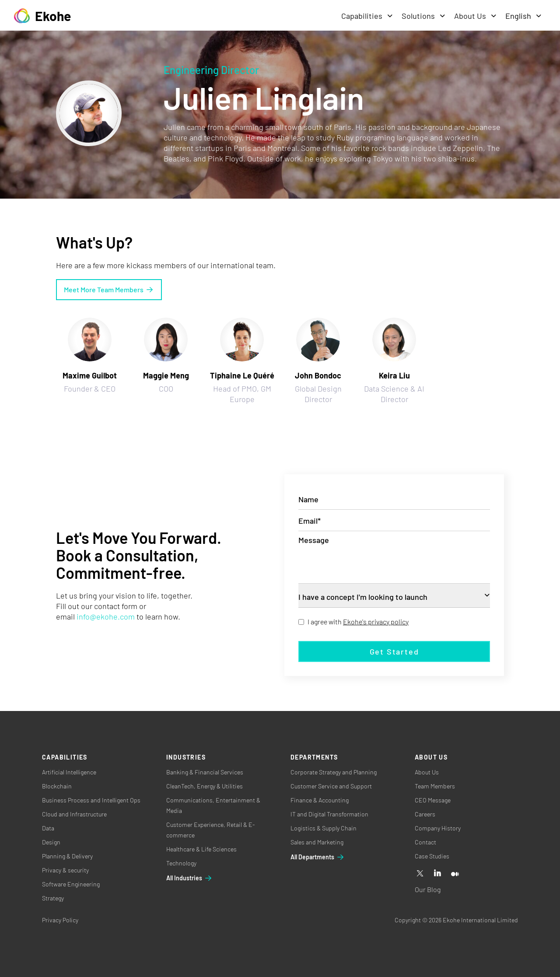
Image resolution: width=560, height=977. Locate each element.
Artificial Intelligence (69, 772)
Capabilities (367, 16)
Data (48, 828)
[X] (420, 874)
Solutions (423, 16)
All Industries (189, 878)
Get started (394, 651)
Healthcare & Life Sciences (201, 849)
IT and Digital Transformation (329, 814)
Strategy (53, 898)
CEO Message (433, 800)
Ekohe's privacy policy (376, 622)
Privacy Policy (60, 920)
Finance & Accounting (320, 800)
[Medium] (455, 874)
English (523, 16)
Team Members (435, 786)
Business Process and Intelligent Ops (91, 800)
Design (51, 842)
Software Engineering (71, 884)
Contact (425, 842)
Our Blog (428, 889)
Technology (181, 863)
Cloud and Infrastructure (74, 814)
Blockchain (57, 786)
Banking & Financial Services (205, 772)
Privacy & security (65, 870)
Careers (425, 814)
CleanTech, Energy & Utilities (205, 786)
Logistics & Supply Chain (324, 828)
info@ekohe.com (106, 616)
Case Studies (432, 856)
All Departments (318, 857)
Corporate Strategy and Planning (334, 772)
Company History (438, 828)
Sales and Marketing (317, 842)
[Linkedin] (437, 874)
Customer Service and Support (331, 786)
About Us (475, 16)
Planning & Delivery (67, 856)
